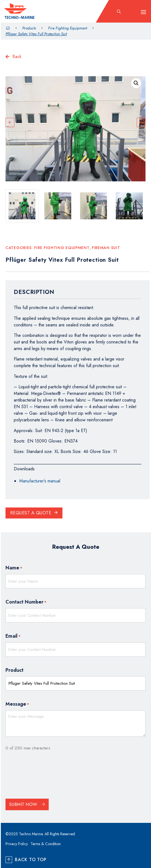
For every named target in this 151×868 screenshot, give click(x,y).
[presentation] (47, 776)
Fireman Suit (106, 248)
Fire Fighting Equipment (68, 28)
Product (14, 670)
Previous (10, 122)
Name (14, 568)
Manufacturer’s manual (40, 481)
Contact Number (26, 602)
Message (17, 704)
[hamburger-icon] (143, 12)
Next (141, 122)
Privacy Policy (17, 844)
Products (29, 28)
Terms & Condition (46, 844)
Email (13, 636)
